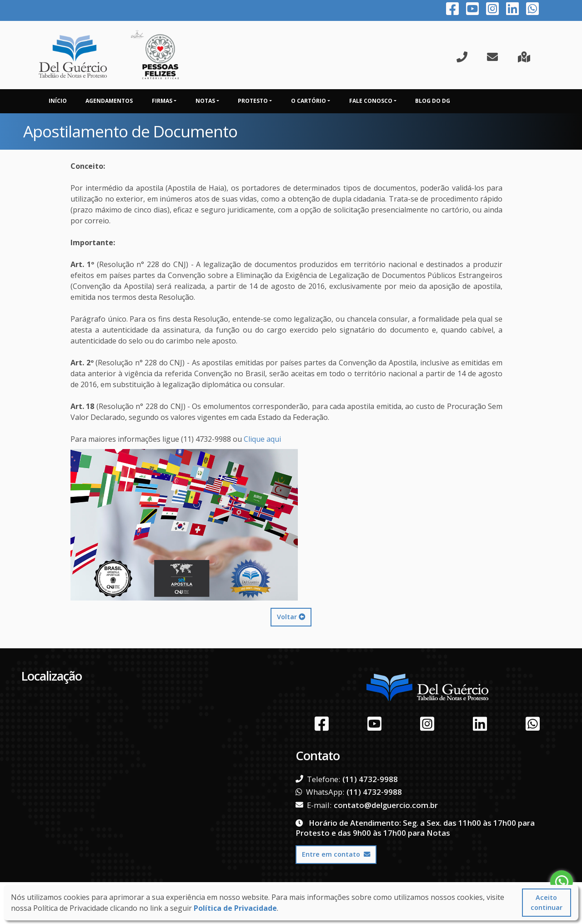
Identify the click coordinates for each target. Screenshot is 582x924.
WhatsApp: (320, 792)
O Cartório (309, 101)
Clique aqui (262, 439)
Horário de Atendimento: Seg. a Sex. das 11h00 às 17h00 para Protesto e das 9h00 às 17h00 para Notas (415, 828)
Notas (205, 101)
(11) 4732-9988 (370, 779)
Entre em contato (336, 854)
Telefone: (318, 779)
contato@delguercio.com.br (386, 805)
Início (58, 101)
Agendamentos (109, 101)
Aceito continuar (547, 902)
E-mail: (314, 805)
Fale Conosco (371, 101)
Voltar (291, 617)
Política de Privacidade (235, 908)
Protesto (253, 101)
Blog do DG (433, 101)
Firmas (162, 101)
